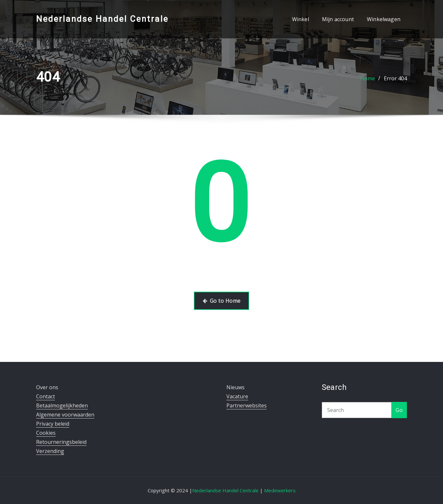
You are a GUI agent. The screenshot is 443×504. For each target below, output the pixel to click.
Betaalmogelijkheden (62, 405)
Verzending (50, 451)
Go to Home (222, 301)
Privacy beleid (53, 424)
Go (399, 410)
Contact (46, 396)
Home (368, 78)
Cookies (46, 433)
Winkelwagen (384, 19)
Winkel (301, 19)
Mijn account (338, 19)
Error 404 (395, 78)
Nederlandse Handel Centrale (102, 19)
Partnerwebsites (247, 405)
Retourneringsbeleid (61, 442)
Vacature (237, 396)
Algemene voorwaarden (65, 415)
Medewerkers (280, 490)
